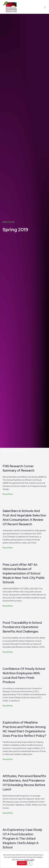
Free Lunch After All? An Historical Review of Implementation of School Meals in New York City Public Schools (24, 573)
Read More (8, 494)
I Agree (22, 863)
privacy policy (29, 860)
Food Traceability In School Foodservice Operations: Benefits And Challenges (22, 627)
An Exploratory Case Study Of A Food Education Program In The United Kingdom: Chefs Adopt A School (22, 839)
